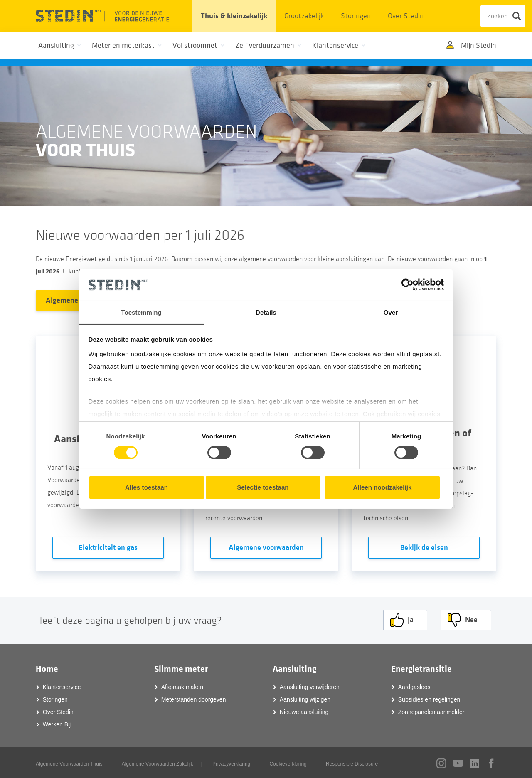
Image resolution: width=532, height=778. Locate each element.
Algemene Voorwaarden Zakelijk (158, 762)
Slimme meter (181, 668)
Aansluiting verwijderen (310, 685)
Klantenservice (62, 685)
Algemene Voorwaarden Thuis (69, 762)
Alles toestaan (147, 487)
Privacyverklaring (231, 762)
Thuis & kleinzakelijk (234, 16)
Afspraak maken (182, 685)
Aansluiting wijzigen (305, 698)
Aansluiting (294, 668)
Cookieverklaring (288, 762)
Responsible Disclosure (352, 762)
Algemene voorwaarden (266, 548)
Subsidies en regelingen (429, 698)
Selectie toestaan (263, 487)
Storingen (356, 16)
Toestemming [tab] (141, 312)
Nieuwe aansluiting (304, 710)
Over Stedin (406, 16)
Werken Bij (57, 723)
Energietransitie (421, 668)
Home (47, 668)
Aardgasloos (414, 685)
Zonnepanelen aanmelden (432, 710)
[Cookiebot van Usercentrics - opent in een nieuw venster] (408, 285)
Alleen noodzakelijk (382, 487)
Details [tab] (266, 312)
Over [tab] (391, 312)
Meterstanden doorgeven (194, 698)
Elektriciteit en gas (108, 548)
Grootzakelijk (304, 16)
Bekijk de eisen (424, 548)
